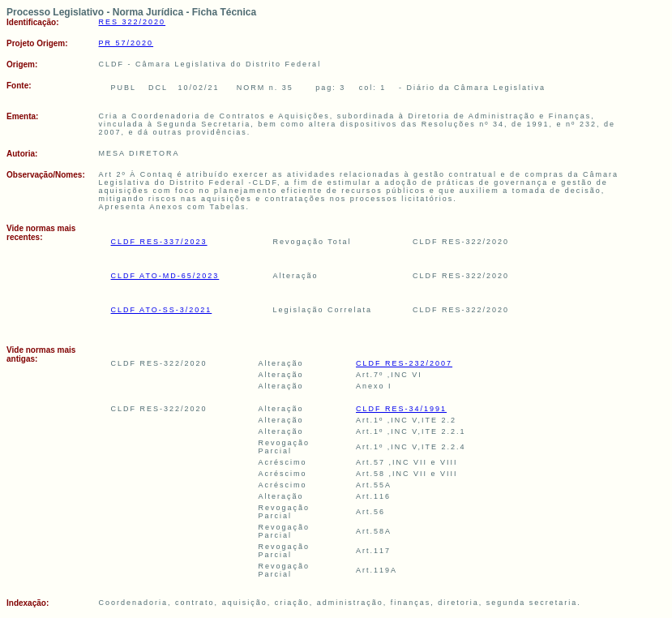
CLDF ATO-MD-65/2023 (165, 276)
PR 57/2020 (126, 43)
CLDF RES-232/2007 (404, 363)
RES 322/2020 (133, 22)
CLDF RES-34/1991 (401, 409)
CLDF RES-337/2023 (159, 242)
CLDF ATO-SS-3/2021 (162, 310)
